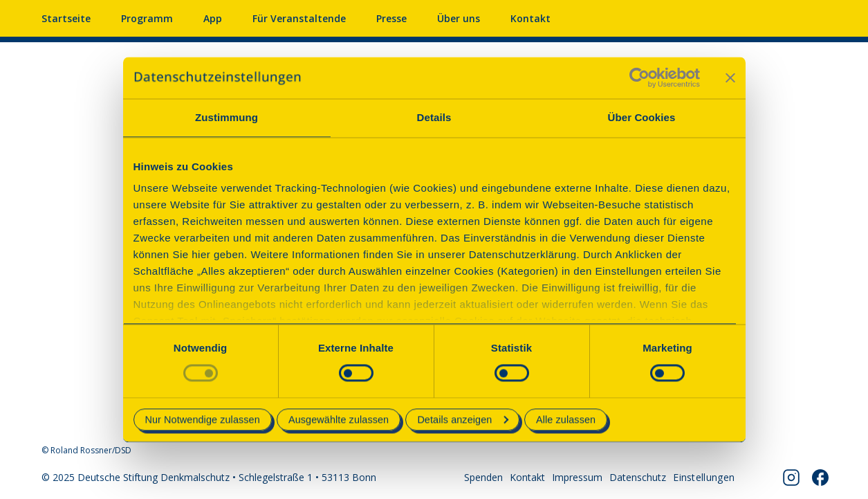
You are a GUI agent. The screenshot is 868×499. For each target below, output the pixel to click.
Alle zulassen (566, 419)
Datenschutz (638, 477)
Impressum (577, 477)
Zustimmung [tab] (227, 117)
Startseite (66, 18)
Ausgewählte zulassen (339, 419)
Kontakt (530, 18)
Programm (147, 18)
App (213, 18)
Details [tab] (434, 117)
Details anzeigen (463, 419)
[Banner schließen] (730, 78)
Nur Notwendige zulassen (203, 419)
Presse (391, 18)
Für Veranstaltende (299, 18)
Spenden (483, 477)
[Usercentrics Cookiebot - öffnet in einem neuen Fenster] (639, 78)
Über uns (459, 18)
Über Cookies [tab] (642, 117)
